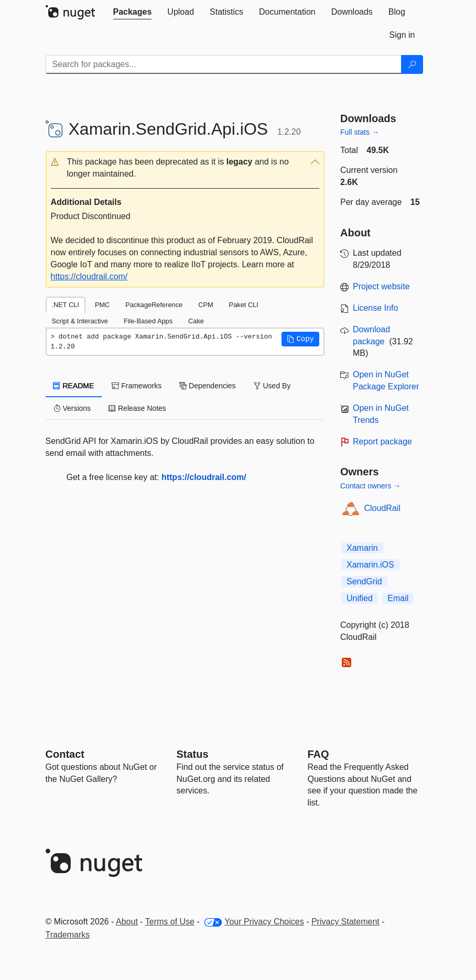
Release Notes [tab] (137, 408)
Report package (382, 442)
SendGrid (364, 581)
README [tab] (74, 386)
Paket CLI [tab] (244, 305)
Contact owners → (370, 486)
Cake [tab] (196, 321)
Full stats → (360, 132)
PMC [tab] (102, 305)
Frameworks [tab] (137, 386)
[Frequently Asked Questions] (318, 754)
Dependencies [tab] (207, 386)
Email (398, 598)
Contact (65, 754)
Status (193, 754)
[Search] (412, 64)
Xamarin (362, 548)
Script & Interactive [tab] (80, 321)
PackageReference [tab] (154, 305)
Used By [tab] (272, 386)
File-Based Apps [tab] (148, 321)
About (127, 922)
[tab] (133, 12)
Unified (360, 598)
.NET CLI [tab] (66, 305)
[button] (185, 168)
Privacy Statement (345, 922)
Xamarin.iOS (370, 565)
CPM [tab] (205, 305)
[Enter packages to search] (224, 64)
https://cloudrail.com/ (89, 276)
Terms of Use (170, 922)
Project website (381, 286)
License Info (375, 308)
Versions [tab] (72, 408)
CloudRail (382, 508)
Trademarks (68, 935)
